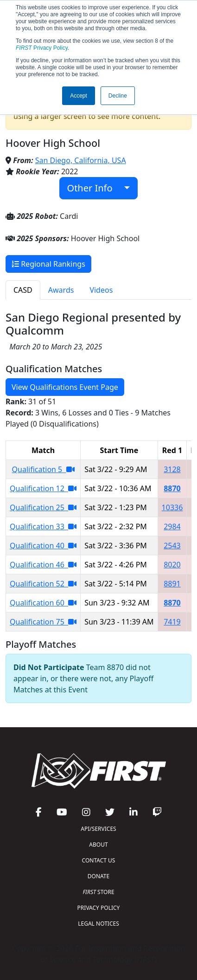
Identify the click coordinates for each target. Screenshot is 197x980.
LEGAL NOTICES (98, 924)
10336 (172, 507)
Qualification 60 (43, 603)
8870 (172, 488)
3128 (172, 469)
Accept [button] (79, 96)
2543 (172, 546)
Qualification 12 (43, 488)
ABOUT (98, 845)
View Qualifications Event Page (65, 387)
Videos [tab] (101, 290)
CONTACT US (99, 860)
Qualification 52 (43, 584)
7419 (172, 622)
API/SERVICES (98, 829)
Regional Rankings (48, 264)
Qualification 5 (43, 469)
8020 (172, 565)
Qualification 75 (43, 622)
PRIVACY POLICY (99, 908)
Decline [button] (118, 96)
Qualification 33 (43, 526)
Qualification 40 (43, 546)
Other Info (95, 188)
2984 (172, 526)
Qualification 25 (43, 507)
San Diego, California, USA (81, 160)
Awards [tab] (61, 290)
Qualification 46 (43, 565)
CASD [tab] (23, 290)
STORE (98, 892)
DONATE (98, 876)
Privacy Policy (42, 48)
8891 (172, 584)
